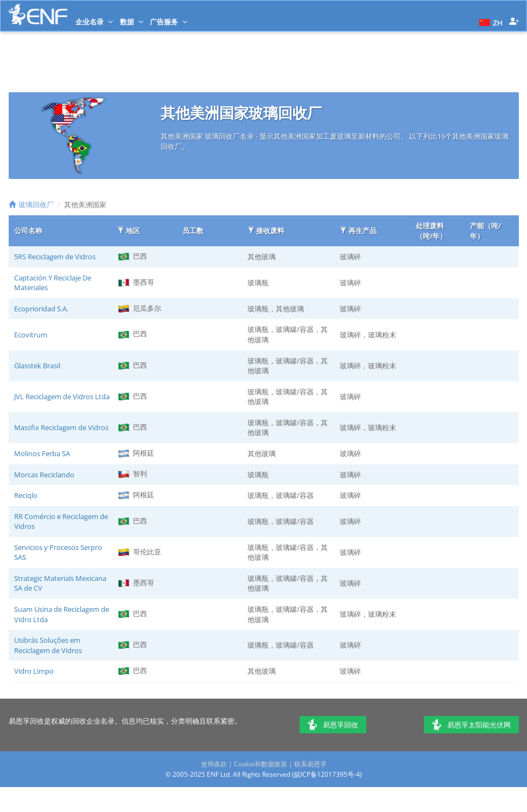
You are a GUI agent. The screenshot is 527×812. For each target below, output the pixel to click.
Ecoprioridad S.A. (41, 309)
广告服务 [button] (169, 22)
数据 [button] (132, 22)
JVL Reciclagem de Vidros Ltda (62, 397)
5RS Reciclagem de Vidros (55, 257)
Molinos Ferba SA (42, 453)
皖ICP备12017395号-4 (327, 774)
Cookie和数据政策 (261, 764)
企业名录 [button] (94, 22)
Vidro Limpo (34, 671)
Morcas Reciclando (44, 475)
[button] (490, 22)
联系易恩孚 (310, 764)
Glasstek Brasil (37, 366)
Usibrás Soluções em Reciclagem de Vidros (48, 645)
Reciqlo (26, 495)
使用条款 (214, 764)
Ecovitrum (31, 335)
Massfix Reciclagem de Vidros (61, 427)
